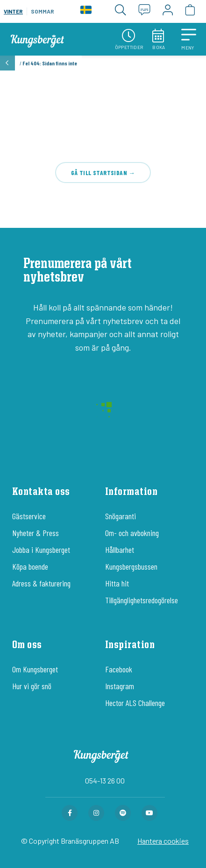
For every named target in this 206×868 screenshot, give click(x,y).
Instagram (120, 686)
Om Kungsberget (35, 669)
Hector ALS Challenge (135, 703)
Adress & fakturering (41, 583)
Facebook (119, 669)
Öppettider (129, 39)
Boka (159, 39)
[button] (189, 39)
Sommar (43, 11)
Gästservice (29, 516)
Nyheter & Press (36, 533)
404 (103, 114)
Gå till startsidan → (103, 173)
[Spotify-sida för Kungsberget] (123, 813)
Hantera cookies (163, 841)
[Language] (86, 11)
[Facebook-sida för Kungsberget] (70, 813)
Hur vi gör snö (32, 686)
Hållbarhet (120, 550)
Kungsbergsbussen (131, 566)
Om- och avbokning (132, 533)
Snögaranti (121, 516)
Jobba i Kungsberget (41, 550)
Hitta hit (117, 583)
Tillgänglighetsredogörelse (142, 600)
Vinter (13, 11)
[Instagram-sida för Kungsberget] (96, 813)
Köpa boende (30, 566)
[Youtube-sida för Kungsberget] (149, 813)
